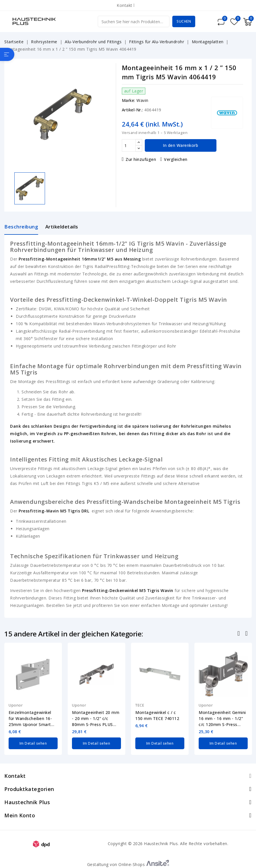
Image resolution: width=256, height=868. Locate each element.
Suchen (184, 21)
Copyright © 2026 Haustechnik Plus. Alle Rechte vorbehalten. (168, 843)
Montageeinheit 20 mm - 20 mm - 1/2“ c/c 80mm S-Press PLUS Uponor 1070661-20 (96, 719)
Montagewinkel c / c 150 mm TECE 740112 (157, 715)
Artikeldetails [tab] (62, 227)
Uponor (16, 705)
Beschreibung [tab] (21, 227)
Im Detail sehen (33, 743)
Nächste (247, 634)
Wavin (142, 100)
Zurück (239, 634)
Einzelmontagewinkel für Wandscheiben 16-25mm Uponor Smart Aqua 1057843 (30, 719)
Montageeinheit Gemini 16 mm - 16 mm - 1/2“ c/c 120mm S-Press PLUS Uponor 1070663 (222, 719)
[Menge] (129, 145)
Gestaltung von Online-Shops (128, 864)
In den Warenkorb (180, 145)
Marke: (129, 100)
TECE (140, 705)
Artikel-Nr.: (132, 110)
